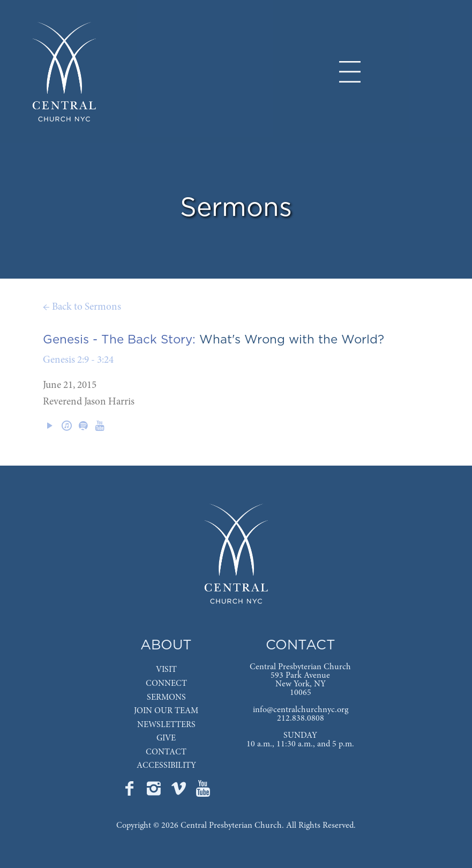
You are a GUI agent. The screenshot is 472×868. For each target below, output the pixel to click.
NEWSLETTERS (166, 725)
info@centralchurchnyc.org (301, 710)
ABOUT (166, 645)
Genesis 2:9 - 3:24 (78, 360)
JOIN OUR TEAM (166, 711)
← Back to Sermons (82, 307)
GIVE (166, 738)
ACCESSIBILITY (166, 766)
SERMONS (166, 698)
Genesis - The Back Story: (119, 340)
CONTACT (166, 752)
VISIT (166, 670)
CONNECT (166, 684)
